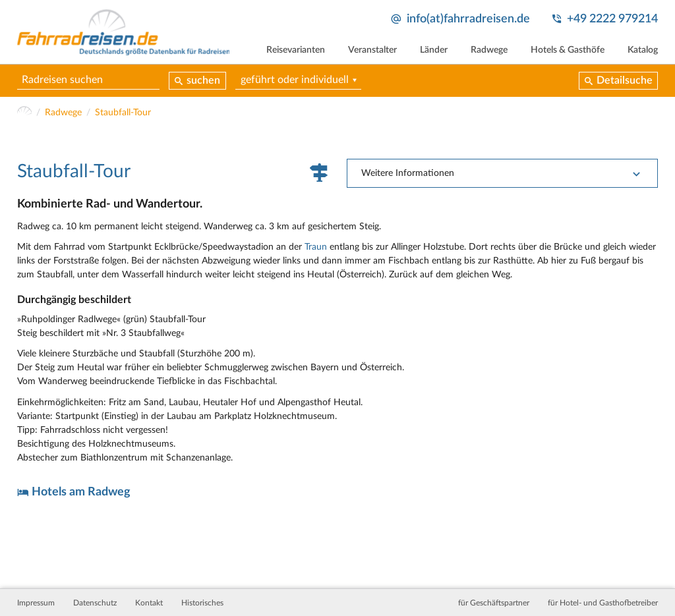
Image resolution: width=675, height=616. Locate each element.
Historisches (202, 603)
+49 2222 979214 (612, 19)
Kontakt (149, 603)
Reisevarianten (296, 50)
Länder (434, 50)
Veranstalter (372, 50)
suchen (203, 80)
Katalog (643, 50)
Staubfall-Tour (123, 113)
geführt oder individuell (295, 80)
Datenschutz (95, 603)
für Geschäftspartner (494, 603)
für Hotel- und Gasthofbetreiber (603, 603)
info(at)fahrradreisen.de (468, 19)
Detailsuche (625, 80)
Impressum (36, 603)
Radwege (489, 50)
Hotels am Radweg (81, 492)
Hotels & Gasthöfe (568, 50)
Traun (316, 247)
